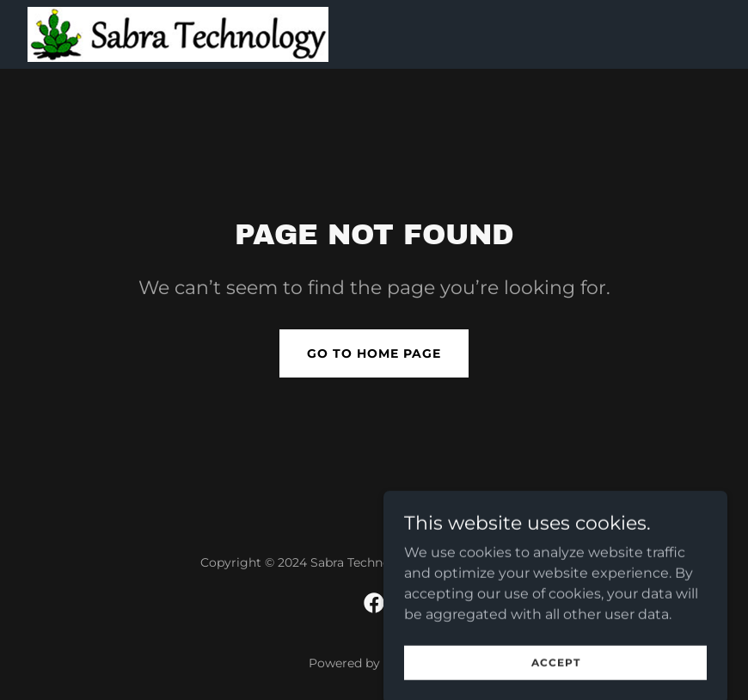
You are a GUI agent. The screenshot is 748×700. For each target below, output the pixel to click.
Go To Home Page (374, 353)
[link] (178, 34)
